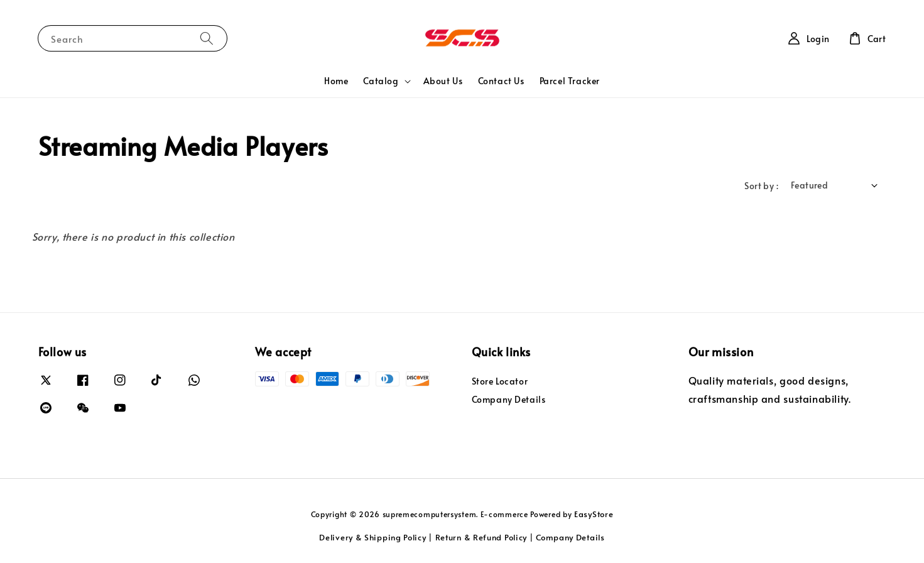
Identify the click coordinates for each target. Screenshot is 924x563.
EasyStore (594, 514)
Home (336, 81)
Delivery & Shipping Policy (372, 537)
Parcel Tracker (570, 81)
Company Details (509, 399)
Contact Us (501, 81)
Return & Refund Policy (481, 537)
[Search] (207, 38)
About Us (443, 81)
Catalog (381, 81)
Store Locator (500, 381)
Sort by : (761, 186)
